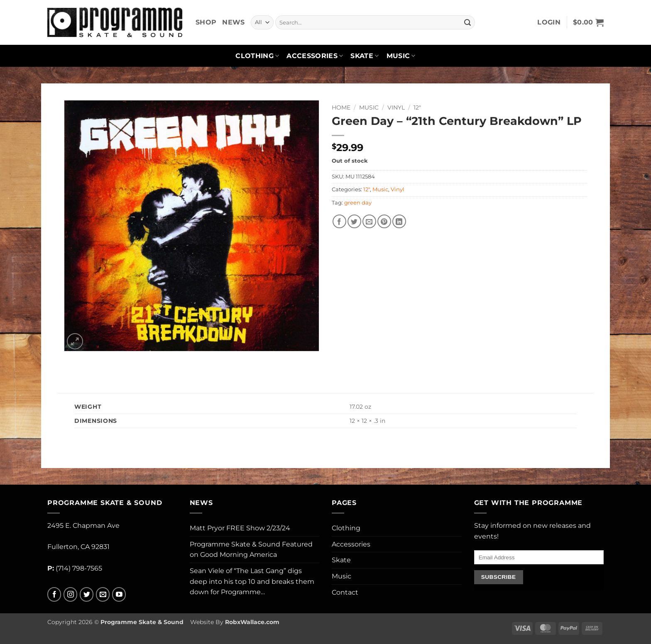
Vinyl (396, 107)
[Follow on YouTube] (119, 594)
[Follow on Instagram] (70, 594)
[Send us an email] (103, 594)
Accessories (315, 56)
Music (401, 56)
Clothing (257, 56)
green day (358, 203)
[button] (549, 22)
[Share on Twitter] (354, 221)
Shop (206, 22)
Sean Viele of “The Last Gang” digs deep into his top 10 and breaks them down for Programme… (252, 581)
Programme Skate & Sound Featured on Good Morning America (251, 550)
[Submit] (467, 22)
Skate (365, 56)
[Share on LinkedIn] (399, 221)
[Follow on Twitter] (87, 594)
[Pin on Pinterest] (384, 221)
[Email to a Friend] (369, 221)
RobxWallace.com (252, 622)
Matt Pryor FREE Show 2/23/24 (240, 528)
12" (417, 107)
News (233, 22)
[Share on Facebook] (339, 221)
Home (341, 107)
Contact (345, 592)
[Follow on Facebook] (54, 594)
